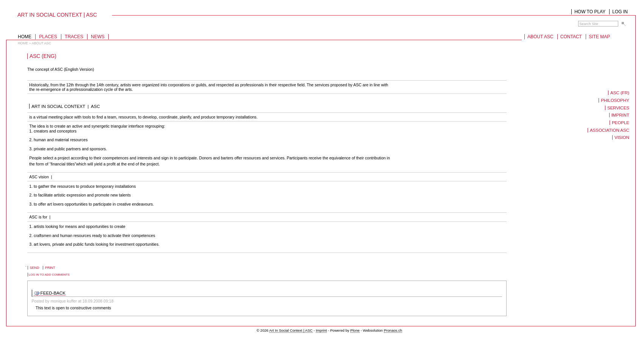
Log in (620, 12)
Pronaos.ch (393, 330)
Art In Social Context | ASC (291, 330)
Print (50, 268)
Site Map (599, 37)
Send (35, 268)
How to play (590, 12)
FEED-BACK (53, 293)
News (98, 37)
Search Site (578, 21)
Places (48, 37)
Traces (74, 37)
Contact (571, 37)
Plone (355, 330)
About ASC (540, 37)
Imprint (321, 330)
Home (25, 37)
